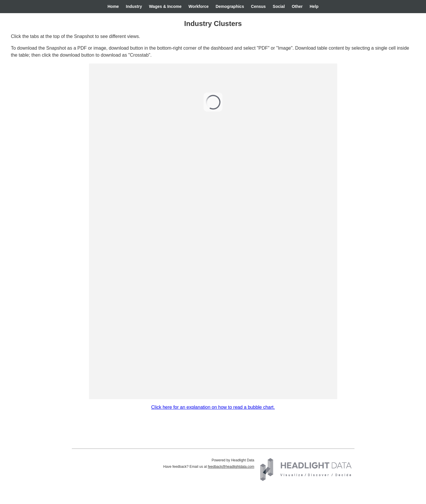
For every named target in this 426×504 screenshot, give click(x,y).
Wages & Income (165, 6)
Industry (134, 6)
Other (297, 6)
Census (259, 6)
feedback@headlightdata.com (231, 467)
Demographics (230, 6)
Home (113, 6)
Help (314, 6)
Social (279, 6)
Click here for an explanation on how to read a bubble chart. (213, 407)
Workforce (199, 6)
